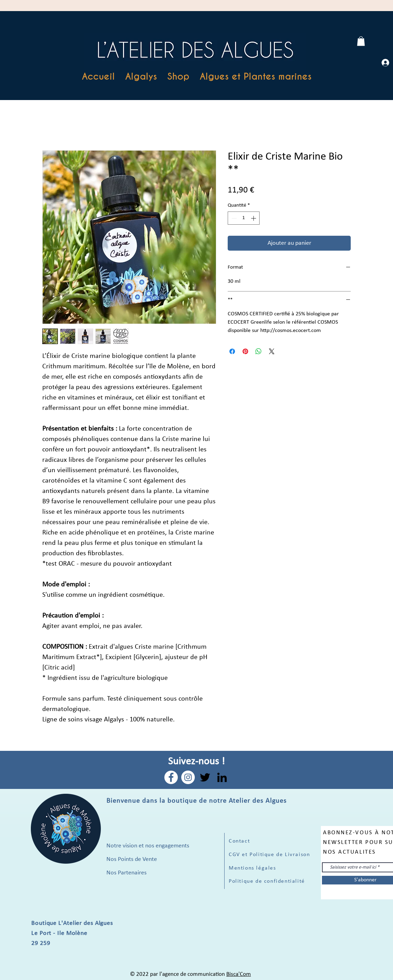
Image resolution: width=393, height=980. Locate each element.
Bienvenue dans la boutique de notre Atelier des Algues (196, 801)
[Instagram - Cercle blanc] (188, 777)
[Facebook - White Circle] (171, 777)
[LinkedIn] (222, 777)
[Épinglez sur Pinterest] (245, 351)
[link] (361, 41)
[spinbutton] (244, 218)
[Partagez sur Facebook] (232, 351)
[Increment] (254, 218)
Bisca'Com (239, 974)
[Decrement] (233, 218)
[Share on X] (272, 351)
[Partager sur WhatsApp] (259, 351)
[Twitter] (205, 777)
